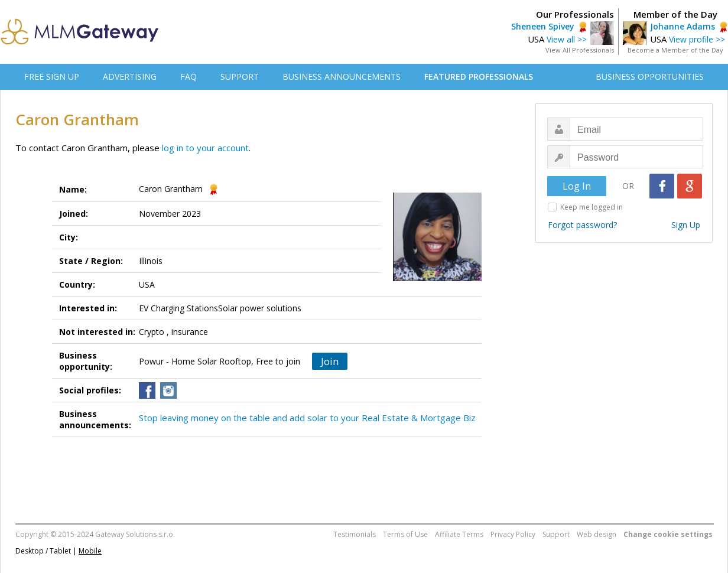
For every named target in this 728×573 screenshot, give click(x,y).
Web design (597, 534)
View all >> (567, 39)
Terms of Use (405, 534)
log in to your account (205, 148)
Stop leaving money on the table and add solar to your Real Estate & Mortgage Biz (307, 418)
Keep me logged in (591, 207)
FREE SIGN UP (52, 76)
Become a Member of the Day (675, 50)
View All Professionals (580, 50)
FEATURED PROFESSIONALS (479, 76)
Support (556, 534)
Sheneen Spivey (543, 26)
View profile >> (697, 39)
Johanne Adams (682, 26)
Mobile (90, 551)
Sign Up (686, 225)
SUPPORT (240, 76)
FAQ (188, 76)
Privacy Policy (513, 534)
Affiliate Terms (459, 534)
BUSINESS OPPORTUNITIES (650, 76)
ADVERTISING (130, 76)
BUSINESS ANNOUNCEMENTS (342, 76)
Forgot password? (582, 225)
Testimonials (355, 534)
